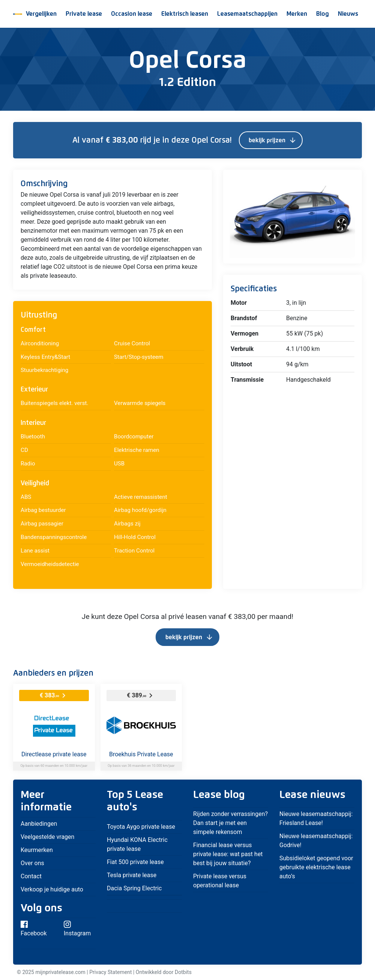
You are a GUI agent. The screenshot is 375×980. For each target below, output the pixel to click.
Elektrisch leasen (185, 14)
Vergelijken (41, 14)
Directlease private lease (54, 754)
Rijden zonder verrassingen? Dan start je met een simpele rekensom (230, 823)
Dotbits (183, 972)
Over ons (32, 863)
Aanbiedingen (39, 824)
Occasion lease (132, 14)
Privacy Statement (110, 972)
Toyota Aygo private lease (141, 827)
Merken (297, 14)
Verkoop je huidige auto (53, 889)
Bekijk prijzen (273, 140)
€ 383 (54, 695)
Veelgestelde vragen (47, 837)
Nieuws (348, 14)
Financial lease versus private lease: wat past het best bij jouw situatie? (228, 854)
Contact (31, 876)
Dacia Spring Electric (134, 888)
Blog (322, 14)
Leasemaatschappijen (247, 14)
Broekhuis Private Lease (141, 754)
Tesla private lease (132, 875)
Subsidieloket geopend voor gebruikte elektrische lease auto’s (316, 867)
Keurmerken (37, 850)
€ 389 (141, 695)
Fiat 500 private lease (135, 862)
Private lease (84, 14)
